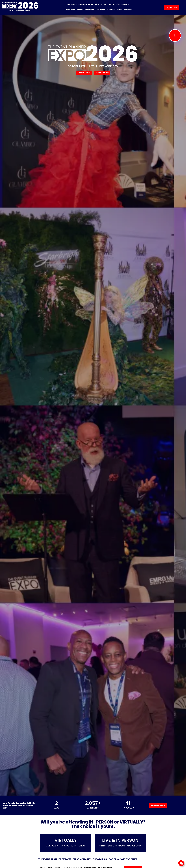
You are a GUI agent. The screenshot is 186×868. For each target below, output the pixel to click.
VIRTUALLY (66, 840)
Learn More (70, 9)
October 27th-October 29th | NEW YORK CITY (120, 846)
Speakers (111, 9)
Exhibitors (90, 9)
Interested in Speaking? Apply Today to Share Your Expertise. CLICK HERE (99, 4)
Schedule (128, 9)
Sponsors (101, 9)
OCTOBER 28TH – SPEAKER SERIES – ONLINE (66, 846)
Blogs (119, 9)
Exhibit (80, 9)
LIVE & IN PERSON (120, 840)
